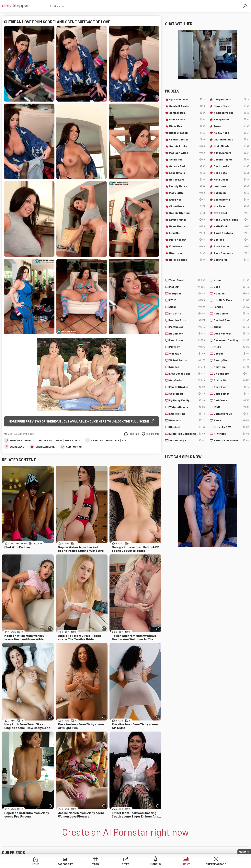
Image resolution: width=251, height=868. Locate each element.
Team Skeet (187, 280)
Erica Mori (187, 200)
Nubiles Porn (187, 320)
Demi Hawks (231, 166)
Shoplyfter (231, 360)
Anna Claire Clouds (231, 220)
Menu (242, 852)
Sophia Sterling (187, 213)
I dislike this (153, 434)
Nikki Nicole (231, 146)
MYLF (187, 300)
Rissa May (187, 126)
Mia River (231, 206)
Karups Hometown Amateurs (231, 440)
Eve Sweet (231, 213)
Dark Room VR (231, 414)
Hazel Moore (187, 226)
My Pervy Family (187, 400)
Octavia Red (187, 166)
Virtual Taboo (187, 360)
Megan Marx (231, 106)
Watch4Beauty (187, 407)
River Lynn (187, 253)
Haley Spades (187, 260)
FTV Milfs (231, 434)
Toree (231, 126)
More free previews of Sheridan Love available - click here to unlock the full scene (79, 421)
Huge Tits (113, 440)
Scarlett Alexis (187, 106)
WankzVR (187, 354)
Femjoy (231, 307)
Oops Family (231, 394)
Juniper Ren (187, 113)
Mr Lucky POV (231, 427)
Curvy (58, 440)
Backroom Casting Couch (231, 340)
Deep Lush (231, 387)
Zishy (187, 307)
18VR (231, 407)
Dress (69, 440)
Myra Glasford (187, 99)
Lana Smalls (187, 173)
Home (35, 864)
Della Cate (231, 173)
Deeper (231, 354)
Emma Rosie (187, 119)
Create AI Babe (216, 864)
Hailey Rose (231, 119)
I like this (134, 434)
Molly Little (187, 193)
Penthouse (187, 327)
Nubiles (187, 367)
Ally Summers (231, 153)
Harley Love (187, 180)
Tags (95, 864)
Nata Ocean (231, 180)
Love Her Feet (231, 334)
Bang (231, 287)
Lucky (186, 864)
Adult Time (231, 313)
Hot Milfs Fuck (231, 300)
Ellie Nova (187, 246)
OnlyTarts (187, 380)
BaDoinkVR (187, 334)
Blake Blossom (187, 133)
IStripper (187, 293)
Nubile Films (187, 414)
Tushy (231, 327)
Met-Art (187, 287)
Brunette (45, 440)
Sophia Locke (187, 146)
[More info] (104, 540)
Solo (125, 440)
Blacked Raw (231, 320)
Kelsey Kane (231, 133)
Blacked (187, 427)
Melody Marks (187, 186)
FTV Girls (187, 313)
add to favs (74, 447)
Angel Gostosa (231, 233)
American (97, 440)
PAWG (79, 440)
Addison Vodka (231, 113)
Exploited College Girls (187, 434)
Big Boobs (16, 440)
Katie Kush (231, 226)
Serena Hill (231, 260)
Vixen (231, 280)
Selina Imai (187, 159)
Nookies (231, 293)
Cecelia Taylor (231, 159)
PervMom (231, 367)
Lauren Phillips (231, 139)
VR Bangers (231, 374)
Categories (65, 864)
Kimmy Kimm (187, 220)
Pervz (231, 420)
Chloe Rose (187, 206)
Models (156, 864)
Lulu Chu (187, 233)
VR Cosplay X (187, 440)
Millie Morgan (187, 240)
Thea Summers (231, 253)
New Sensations (187, 374)
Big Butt (30, 440)
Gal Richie (231, 193)
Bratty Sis (231, 380)
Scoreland (17, 447)
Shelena (231, 240)
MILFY (231, 347)
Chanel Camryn (187, 139)
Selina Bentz (231, 200)
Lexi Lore (231, 186)
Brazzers (187, 420)
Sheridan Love (45, 447)
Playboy (187, 347)
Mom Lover (187, 340)
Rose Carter (231, 246)
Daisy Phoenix (231, 99)
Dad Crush (231, 400)
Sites (125, 864)
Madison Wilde (187, 153)
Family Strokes (187, 387)
